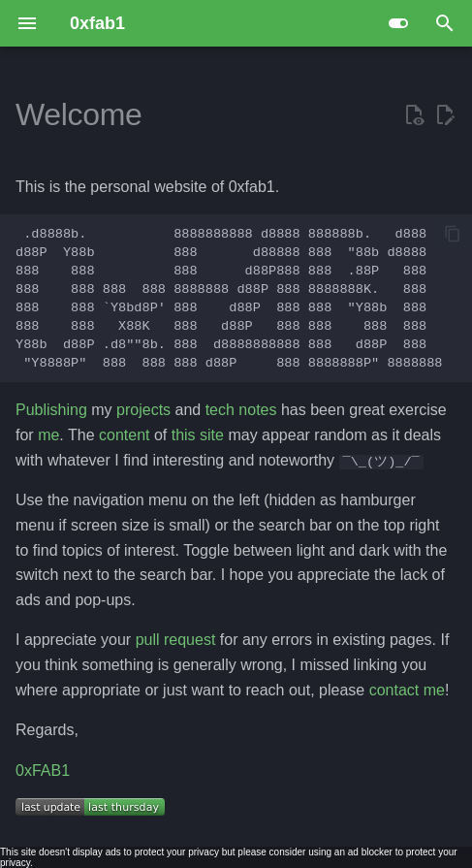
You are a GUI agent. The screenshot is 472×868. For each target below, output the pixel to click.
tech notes (241, 410)
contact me (407, 689)
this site (198, 435)
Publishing (51, 410)
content (124, 435)
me (48, 435)
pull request (176, 640)
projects (143, 410)
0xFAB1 (43, 771)
